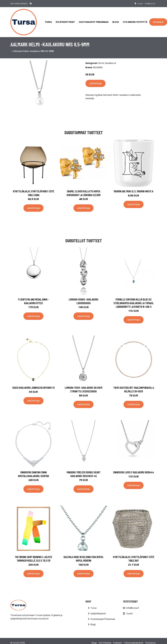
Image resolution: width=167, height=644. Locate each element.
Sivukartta (150, 639)
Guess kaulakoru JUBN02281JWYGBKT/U (34, 384)
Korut (101, 59)
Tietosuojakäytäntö (134, 639)
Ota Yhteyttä (105, 639)
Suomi (138, 3)
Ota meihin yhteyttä (135, 20)
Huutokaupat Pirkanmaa (94, 20)
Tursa (48, 20)
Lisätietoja (95, 80)
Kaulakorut (110, 59)
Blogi (116, 20)
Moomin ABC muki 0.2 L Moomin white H (134, 188)
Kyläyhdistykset (65, 20)
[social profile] (31, 4)
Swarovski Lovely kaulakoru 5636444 (134, 469)
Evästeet (117, 639)
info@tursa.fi (149, 3)
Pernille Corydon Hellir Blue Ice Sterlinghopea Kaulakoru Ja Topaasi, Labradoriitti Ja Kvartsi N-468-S (134, 299)
